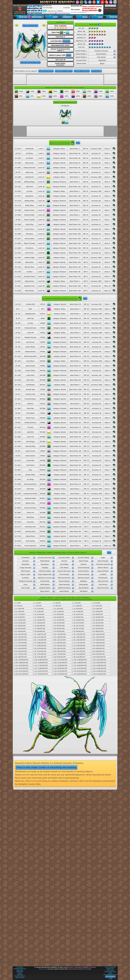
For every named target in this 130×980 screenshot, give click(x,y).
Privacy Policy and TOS (75, 969)
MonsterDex (20, 972)
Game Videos (110, 970)
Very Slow (66, 41)
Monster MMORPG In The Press (87, 967)
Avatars (20, 973)
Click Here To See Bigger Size (30, 62)
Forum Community (110, 967)
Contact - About (73, 967)
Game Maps (20, 970)
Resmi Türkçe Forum (110, 972)
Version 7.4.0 (110, 6)
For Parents (20, 967)
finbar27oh (102, 60)
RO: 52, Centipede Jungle (64, 71)
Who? (69, 55)
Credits (89, 969)
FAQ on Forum (20, 977)
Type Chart (20, 975)
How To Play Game (20, 976)
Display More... (96, 71)
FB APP (84, 969)
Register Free (110, 969)
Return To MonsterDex (30, 26)
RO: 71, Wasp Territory (82, 71)
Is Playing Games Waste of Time (20, 13)
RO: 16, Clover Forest (46, 71)
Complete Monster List (20, 969)
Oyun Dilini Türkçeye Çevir (20, 7)
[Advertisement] (65, 10)
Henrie (102, 63)
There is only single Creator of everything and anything (46, 767)
